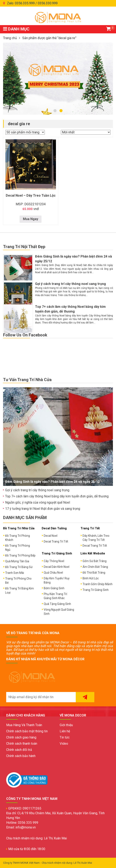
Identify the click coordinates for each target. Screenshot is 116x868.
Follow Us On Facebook (25, 335)
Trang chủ (10, 38)
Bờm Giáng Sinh (54, 588)
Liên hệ (65, 731)
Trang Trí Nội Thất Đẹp (24, 247)
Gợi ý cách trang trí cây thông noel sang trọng (70, 284)
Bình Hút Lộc (91, 578)
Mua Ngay (31, 219)
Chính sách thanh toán (22, 744)
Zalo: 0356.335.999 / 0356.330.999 (32, 3)
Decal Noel (51, 536)
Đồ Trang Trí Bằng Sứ (19, 567)
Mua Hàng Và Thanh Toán (24, 725)
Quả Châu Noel (53, 573)
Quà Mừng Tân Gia (17, 561)
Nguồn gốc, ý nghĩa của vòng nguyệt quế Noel (38, 502)
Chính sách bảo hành (21, 756)
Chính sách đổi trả (19, 750)
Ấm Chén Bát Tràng (95, 567)
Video (64, 744)
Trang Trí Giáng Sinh (96, 590)
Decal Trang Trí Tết (56, 541)
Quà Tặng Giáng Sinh (57, 604)
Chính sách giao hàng (21, 737)
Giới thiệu (66, 725)
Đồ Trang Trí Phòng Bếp (20, 555)
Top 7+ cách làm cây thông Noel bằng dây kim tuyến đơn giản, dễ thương (57, 496)
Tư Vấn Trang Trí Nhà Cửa (27, 380)
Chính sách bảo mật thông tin (27, 731)
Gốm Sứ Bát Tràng (95, 561)
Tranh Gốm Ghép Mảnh (98, 584)
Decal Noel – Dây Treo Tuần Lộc (31, 195)
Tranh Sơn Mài (15, 573)
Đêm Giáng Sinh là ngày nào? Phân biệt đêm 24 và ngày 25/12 (52, 482)
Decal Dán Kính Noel (57, 567)
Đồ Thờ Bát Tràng (94, 573)
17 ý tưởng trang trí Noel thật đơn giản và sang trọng (43, 509)
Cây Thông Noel (54, 561)
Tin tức (65, 737)
